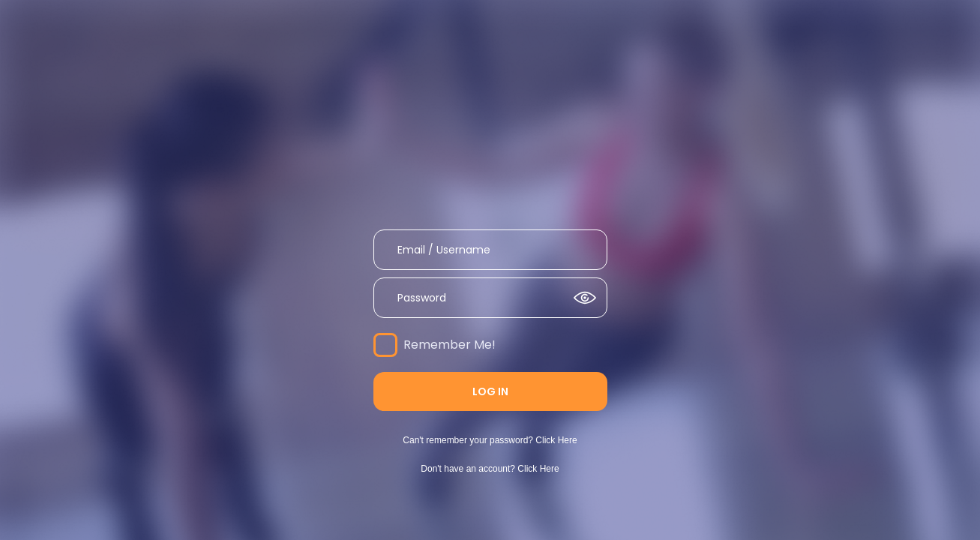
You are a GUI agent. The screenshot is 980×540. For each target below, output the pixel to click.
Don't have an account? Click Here (490, 469)
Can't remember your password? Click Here (490, 440)
